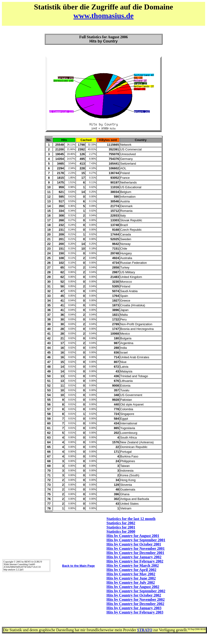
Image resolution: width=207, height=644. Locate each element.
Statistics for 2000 (121, 531)
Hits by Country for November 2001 (136, 548)
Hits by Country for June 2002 (131, 578)
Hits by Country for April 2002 (131, 570)
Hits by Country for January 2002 (134, 557)
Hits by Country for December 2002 (135, 604)
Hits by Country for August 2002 (133, 587)
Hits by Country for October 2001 (134, 544)
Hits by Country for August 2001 (133, 536)
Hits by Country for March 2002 (133, 565)
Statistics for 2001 (121, 527)
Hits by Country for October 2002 (134, 595)
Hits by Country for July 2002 (131, 582)
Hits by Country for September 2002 (136, 591)
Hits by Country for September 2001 (136, 540)
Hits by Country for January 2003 (134, 608)
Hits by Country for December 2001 (135, 553)
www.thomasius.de (103, 16)
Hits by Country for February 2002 (135, 561)
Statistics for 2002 (121, 523)
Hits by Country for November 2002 (136, 599)
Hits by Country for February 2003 (135, 612)
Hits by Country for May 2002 (131, 574)
